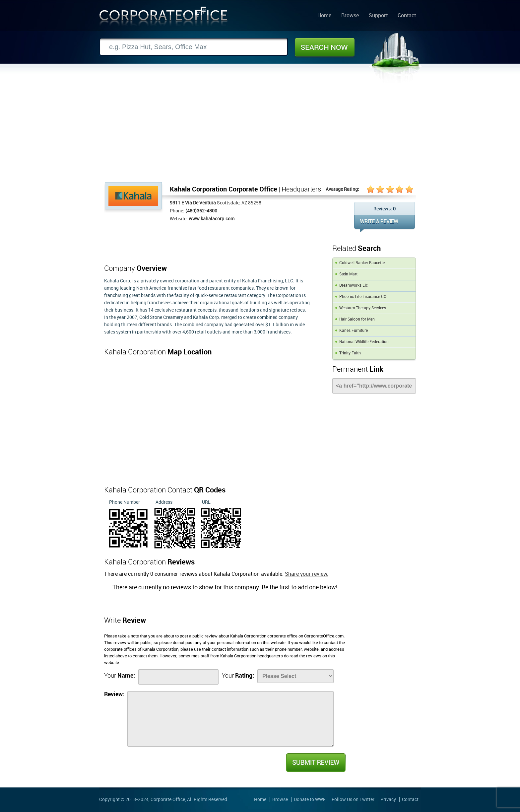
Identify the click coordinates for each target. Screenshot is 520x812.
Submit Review (315, 763)
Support (378, 16)
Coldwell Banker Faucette (362, 263)
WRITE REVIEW (385, 223)
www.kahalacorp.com (212, 219)
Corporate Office (163, 18)
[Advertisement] (260, 132)
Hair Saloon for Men (357, 319)
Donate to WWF (310, 800)
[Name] (178, 677)
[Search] (194, 47)
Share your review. (307, 574)
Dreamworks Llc (354, 286)
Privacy (388, 800)
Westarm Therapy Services (363, 308)
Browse (350, 16)
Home (324, 16)
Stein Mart (348, 274)
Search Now (325, 47)
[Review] (230, 719)
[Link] (374, 386)
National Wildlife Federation (364, 342)
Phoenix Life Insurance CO (363, 297)
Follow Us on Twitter (353, 800)
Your (120, 676)
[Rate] (295, 676)
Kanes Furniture (354, 331)
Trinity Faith (350, 353)
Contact (407, 16)
